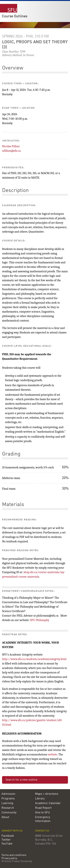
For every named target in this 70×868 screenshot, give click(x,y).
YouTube (7, 844)
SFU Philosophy (40, 620)
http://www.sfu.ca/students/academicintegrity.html (34, 659)
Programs (8, 799)
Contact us (42, 831)
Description (15, 191)
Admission (8, 794)
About (5, 817)
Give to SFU (42, 813)
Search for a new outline (21, 780)
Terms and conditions (14, 855)
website (53, 754)
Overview (13, 68)
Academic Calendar (48, 803)
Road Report (43, 808)
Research (8, 808)
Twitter (6, 840)
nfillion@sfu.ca (11, 151)
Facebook (8, 836)
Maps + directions (47, 794)
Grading (11, 454)
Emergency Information (43, 819)
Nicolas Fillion (11, 146)
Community (9, 813)
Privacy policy (9, 858)
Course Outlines (15, 16)
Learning (7, 803)
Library (40, 799)
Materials (13, 505)
